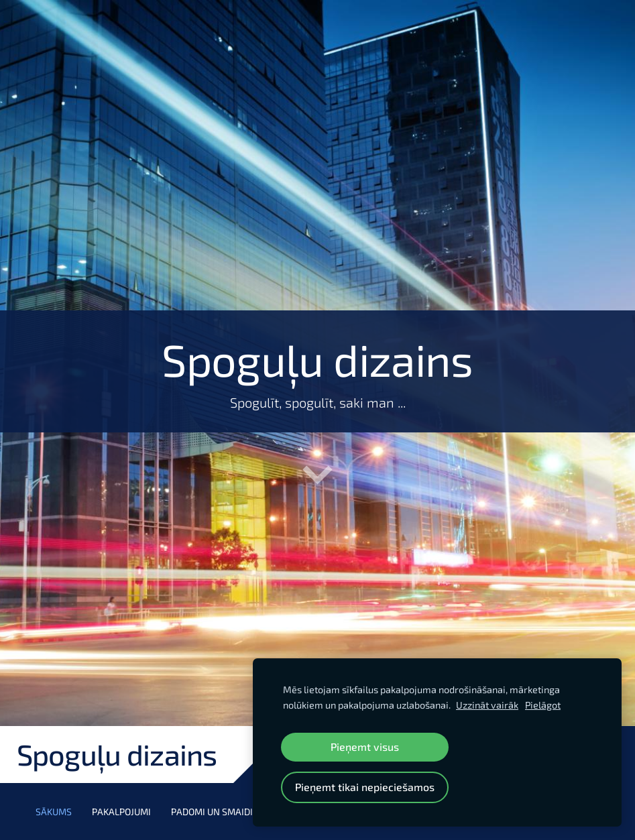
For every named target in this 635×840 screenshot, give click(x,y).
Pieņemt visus (365, 746)
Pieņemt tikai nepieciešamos (365, 787)
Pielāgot (543, 705)
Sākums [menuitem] (54, 812)
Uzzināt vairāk (487, 705)
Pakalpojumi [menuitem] (121, 812)
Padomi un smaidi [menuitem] (212, 812)
